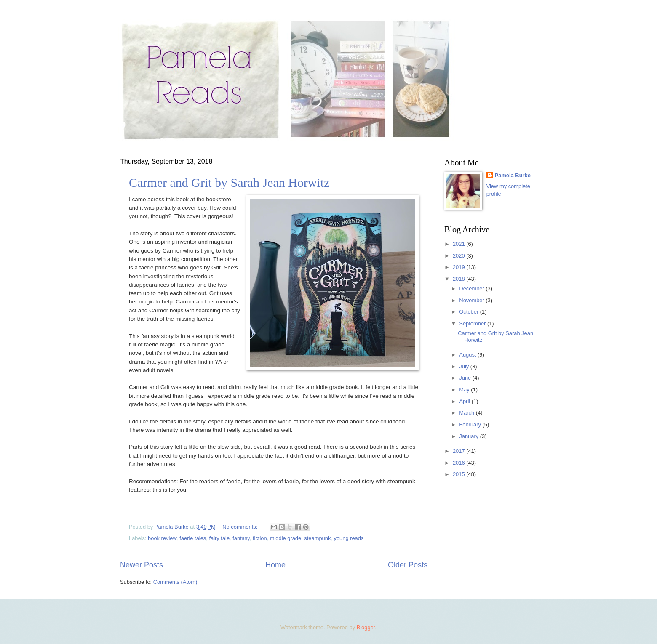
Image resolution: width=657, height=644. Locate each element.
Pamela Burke (513, 175)
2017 (459, 451)
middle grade (286, 538)
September (473, 323)
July (465, 366)
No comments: (241, 527)
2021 (459, 244)
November (472, 300)
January (469, 436)
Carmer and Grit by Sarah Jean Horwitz (229, 182)
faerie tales (193, 538)
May (465, 390)
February (471, 424)
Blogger (366, 627)
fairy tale (219, 538)
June (466, 378)
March (467, 413)
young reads (349, 538)
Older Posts (408, 565)
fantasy (241, 538)
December (472, 289)
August (468, 355)
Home (275, 565)
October (469, 312)
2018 (459, 279)
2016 (459, 463)
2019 (459, 267)
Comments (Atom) (175, 582)
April (465, 401)
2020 (459, 256)
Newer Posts (142, 565)
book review (162, 538)
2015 (459, 474)
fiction (260, 538)
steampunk (317, 538)
